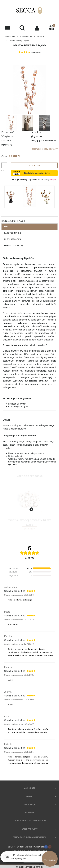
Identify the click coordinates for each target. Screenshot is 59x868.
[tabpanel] (29, 355)
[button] (7, 28)
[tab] (29, 221)
